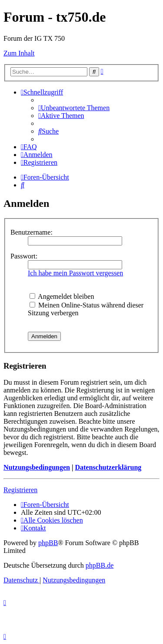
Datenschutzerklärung (108, 467)
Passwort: (24, 256)
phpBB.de (100, 565)
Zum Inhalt (19, 53)
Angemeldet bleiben (62, 296)
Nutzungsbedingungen (37, 467)
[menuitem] (74, 108)
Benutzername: (32, 232)
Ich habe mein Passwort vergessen (75, 273)
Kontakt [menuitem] (33, 528)
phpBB (48, 543)
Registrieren (20, 490)
